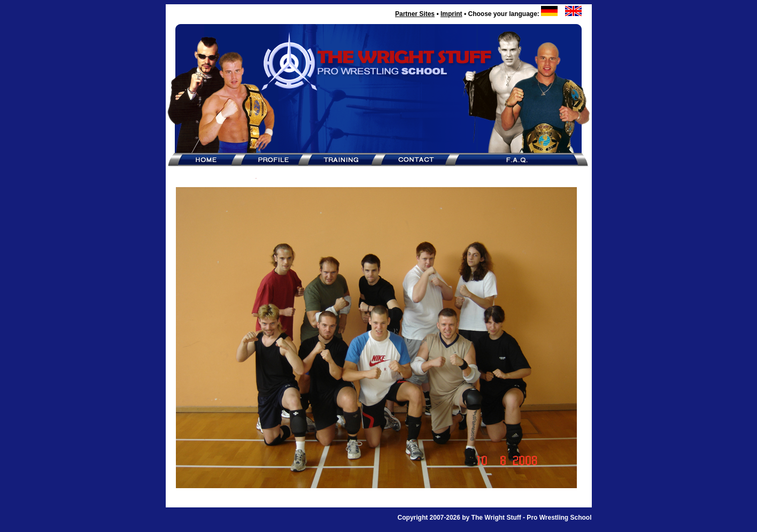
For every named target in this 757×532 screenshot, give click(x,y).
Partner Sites (415, 14)
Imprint (451, 14)
